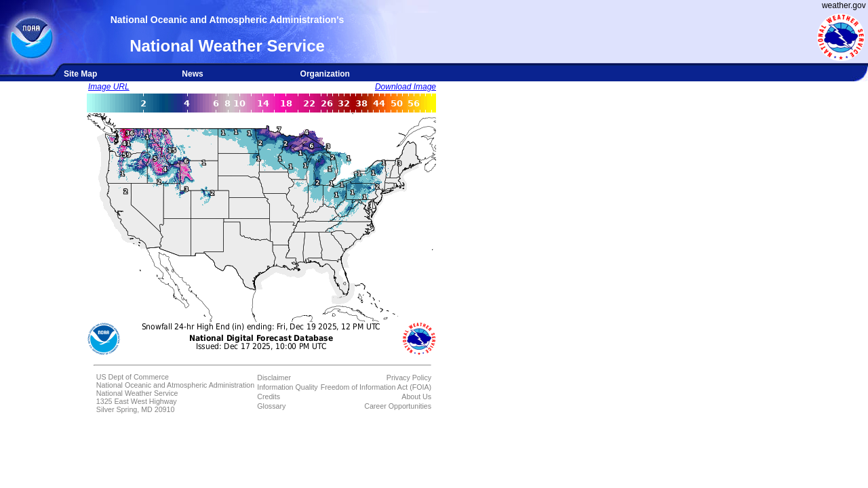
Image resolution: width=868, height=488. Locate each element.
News (192, 74)
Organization (325, 74)
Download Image (406, 87)
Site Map (80, 74)
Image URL (109, 87)
